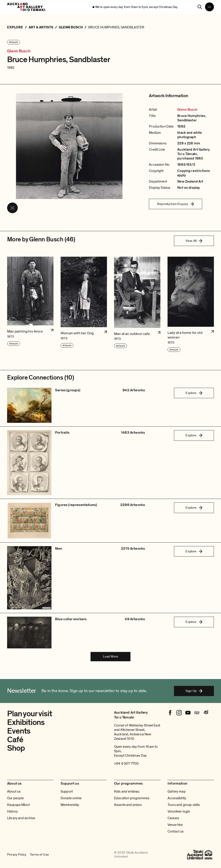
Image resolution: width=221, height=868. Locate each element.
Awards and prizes (128, 805)
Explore (194, 393)
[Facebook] (170, 713)
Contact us (176, 831)
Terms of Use (39, 855)
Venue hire (175, 825)
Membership (70, 805)
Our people (16, 798)
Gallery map (177, 791)
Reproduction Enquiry (176, 204)
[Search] (200, 7)
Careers (173, 818)
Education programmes (132, 798)
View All (194, 241)
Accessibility (177, 798)
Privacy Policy (17, 855)
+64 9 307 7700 (126, 764)
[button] (30, 304)
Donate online (71, 798)
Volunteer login (179, 811)
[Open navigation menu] (209, 7)
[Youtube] (188, 713)
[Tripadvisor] (197, 713)
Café (15, 740)
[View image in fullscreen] (12, 208)
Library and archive (21, 818)
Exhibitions (26, 722)
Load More (110, 656)
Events (19, 731)
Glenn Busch (19, 51)
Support (67, 791)
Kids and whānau (127, 791)
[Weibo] (206, 713)
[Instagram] (179, 713)
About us (14, 791)
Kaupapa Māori (18, 805)
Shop (16, 748)
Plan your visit (30, 714)
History (12, 811)
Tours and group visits (184, 805)
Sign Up (194, 691)
